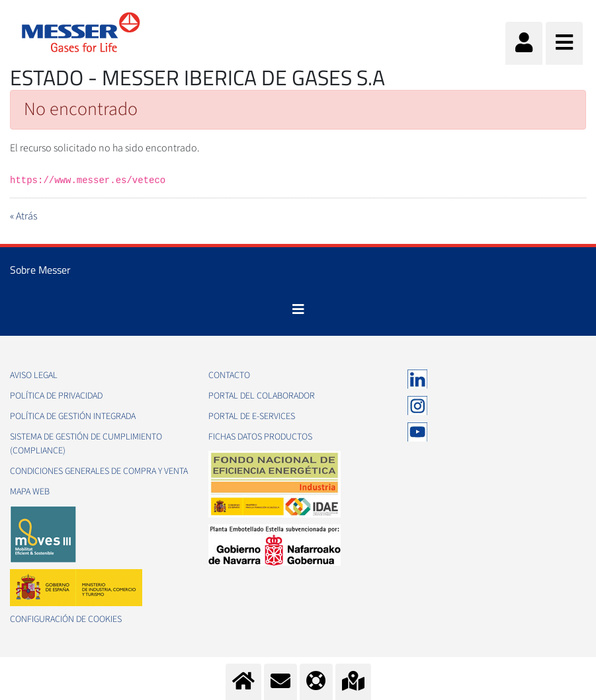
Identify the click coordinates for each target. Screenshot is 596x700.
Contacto (229, 375)
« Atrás (23, 216)
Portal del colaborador (262, 396)
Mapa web (30, 492)
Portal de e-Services (252, 416)
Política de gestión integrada (73, 416)
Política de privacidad (56, 396)
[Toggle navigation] (298, 309)
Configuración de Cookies (66, 619)
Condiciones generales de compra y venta (99, 471)
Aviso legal (34, 375)
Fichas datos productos (260, 437)
